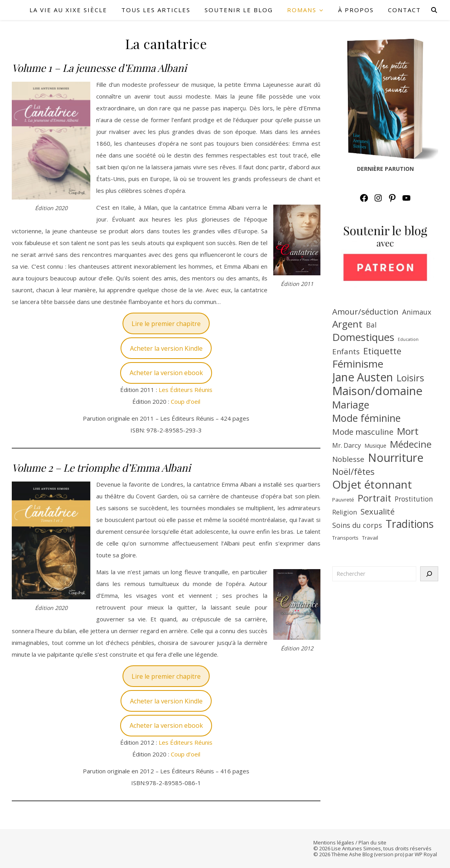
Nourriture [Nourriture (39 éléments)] (396, 458)
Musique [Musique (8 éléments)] (375, 446)
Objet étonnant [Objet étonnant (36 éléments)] (372, 484)
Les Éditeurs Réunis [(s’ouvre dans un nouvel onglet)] (186, 390)
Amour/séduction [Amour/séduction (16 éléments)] (365, 311)
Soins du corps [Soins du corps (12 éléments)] (357, 525)
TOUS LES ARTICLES (156, 10)
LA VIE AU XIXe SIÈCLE (68, 10)
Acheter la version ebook (166, 373)
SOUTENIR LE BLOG (239, 10)
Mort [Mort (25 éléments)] (408, 431)
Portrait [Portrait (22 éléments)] (374, 498)
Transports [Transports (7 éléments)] (345, 538)
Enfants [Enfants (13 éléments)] (346, 352)
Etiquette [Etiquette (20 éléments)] (382, 351)
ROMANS (302, 10)
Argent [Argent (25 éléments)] (347, 324)
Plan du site (372, 842)
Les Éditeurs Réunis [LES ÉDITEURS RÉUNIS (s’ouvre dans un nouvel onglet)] (186, 742)
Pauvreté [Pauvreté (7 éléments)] (343, 500)
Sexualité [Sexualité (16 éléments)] (378, 511)
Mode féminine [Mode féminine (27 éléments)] (366, 418)
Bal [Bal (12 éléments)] (371, 325)
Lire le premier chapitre (166, 324)
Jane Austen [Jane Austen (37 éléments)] (363, 377)
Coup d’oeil (186, 401)
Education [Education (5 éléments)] (408, 339)
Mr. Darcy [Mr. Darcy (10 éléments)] (347, 445)
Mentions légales (334, 842)
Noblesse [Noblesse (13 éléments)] (348, 459)
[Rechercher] (429, 574)
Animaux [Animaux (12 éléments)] (417, 312)
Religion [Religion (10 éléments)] (345, 512)
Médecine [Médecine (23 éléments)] (411, 444)
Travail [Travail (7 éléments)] (370, 538)
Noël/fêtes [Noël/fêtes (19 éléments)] (353, 471)
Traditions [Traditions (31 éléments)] (410, 524)
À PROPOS (356, 10)
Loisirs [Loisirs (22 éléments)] (410, 378)
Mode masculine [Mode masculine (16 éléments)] (363, 432)
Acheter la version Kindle (166, 348)
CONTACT (404, 10)
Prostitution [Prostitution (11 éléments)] (414, 499)
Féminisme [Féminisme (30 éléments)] (358, 364)
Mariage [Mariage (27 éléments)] (351, 405)
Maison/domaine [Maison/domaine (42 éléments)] (377, 391)
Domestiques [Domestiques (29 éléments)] (363, 337)
